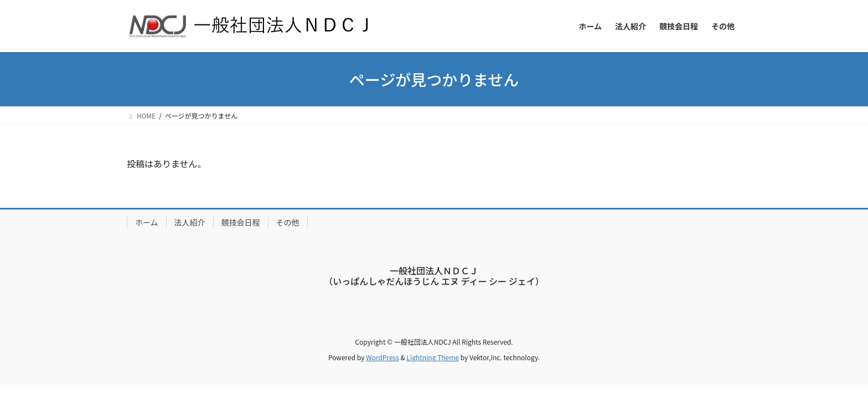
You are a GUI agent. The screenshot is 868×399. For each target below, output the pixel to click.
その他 (288, 222)
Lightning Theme (433, 357)
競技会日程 (241, 222)
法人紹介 (190, 222)
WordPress (383, 357)
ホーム (147, 222)
